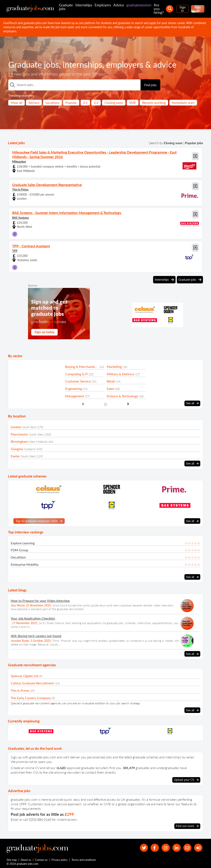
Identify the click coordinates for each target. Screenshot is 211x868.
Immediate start (183, 103)
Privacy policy (60, 859)
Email (15, 819)
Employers (103, 5)
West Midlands (38, 441)
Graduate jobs (66, 7)
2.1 (85, 103)
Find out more (187, 825)
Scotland (30, 448)
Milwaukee (19, 161)
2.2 (96, 103)
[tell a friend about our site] (187, 847)
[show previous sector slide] (83, 404)
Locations (52, 103)
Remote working (154, 103)
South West (28, 456)
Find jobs (150, 85)
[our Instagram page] (165, 847)
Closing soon (114, 103)
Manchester (19, 434)
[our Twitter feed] (143, 847)
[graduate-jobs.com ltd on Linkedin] (176, 847)
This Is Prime (20, 189)
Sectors (34, 103)
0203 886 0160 (40, 819)
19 (11, 74)
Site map (12, 859)
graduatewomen (139, 5)
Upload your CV (186, 779)
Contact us (42, 859)
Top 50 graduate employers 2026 (39, 520)
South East (29, 427)
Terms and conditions (84, 859)
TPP (15, 250)
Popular (71, 103)
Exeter (15, 456)
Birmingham (19, 441)
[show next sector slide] (128, 404)
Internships (84, 5)
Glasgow (17, 448)
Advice (119, 5)
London (16, 426)
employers (125, 65)
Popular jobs (194, 143)
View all (16, 103)
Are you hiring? (159, 9)
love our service (56, 803)
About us (26, 859)
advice (165, 65)
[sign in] (198, 847)
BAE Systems (21, 217)
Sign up (198, 9)
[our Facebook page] (154, 847)
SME (133, 103)
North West (36, 434)
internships (82, 65)
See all (192, 403)
